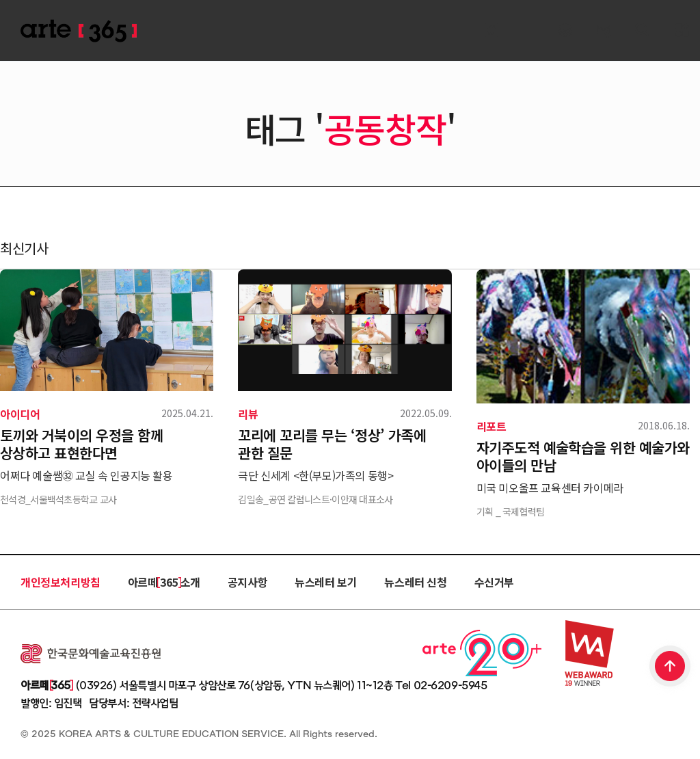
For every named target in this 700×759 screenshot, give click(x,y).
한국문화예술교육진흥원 (91, 654)
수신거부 (494, 582)
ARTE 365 (79, 31)
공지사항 (247, 582)
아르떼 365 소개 (164, 582)
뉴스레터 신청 (415, 582)
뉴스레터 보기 (326, 582)
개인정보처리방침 (60, 582)
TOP (671, 667)
